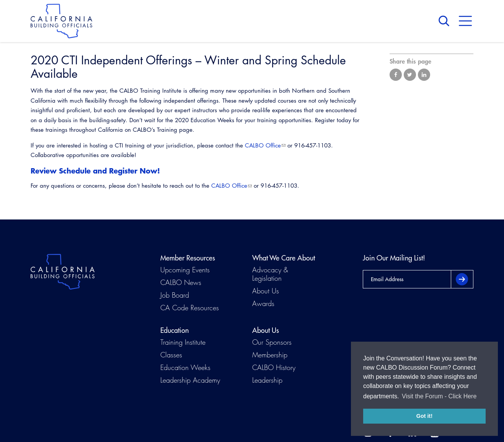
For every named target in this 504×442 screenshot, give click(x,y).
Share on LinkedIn (424, 75)
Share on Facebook (396, 75)
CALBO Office (263, 145)
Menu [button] (465, 21)
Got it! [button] (424, 416)
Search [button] (446, 21)
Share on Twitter (410, 75)
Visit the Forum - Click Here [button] (439, 396)
